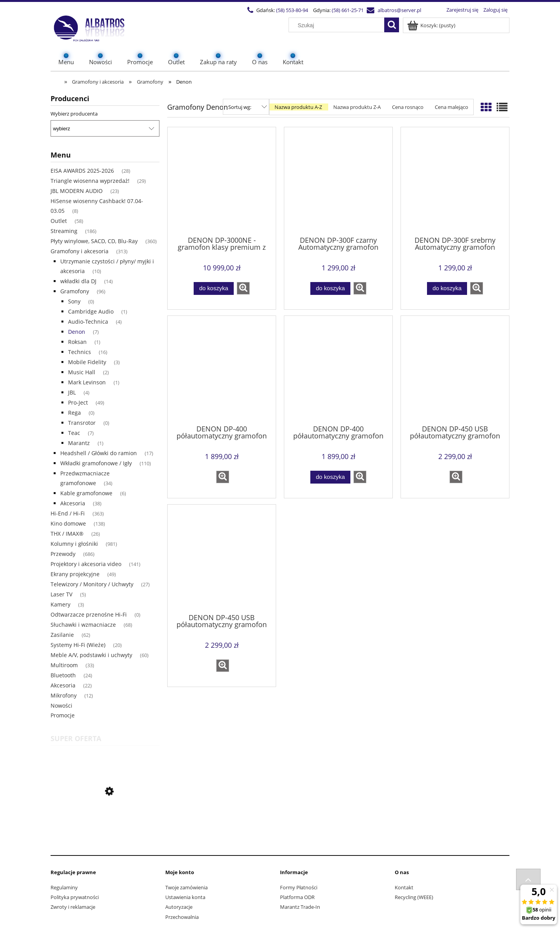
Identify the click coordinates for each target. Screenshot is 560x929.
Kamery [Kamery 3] (60, 604)
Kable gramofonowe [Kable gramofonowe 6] (86, 493)
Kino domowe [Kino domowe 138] (68, 523)
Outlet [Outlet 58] (59, 221)
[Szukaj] (392, 25)
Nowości (61, 706)
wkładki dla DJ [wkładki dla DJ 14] (78, 281)
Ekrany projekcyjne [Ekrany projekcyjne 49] (75, 574)
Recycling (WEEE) (414, 897)
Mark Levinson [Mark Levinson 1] (87, 382)
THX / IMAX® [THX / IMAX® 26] (67, 534)
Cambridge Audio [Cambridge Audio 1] (91, 311)
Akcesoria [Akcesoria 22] (63, 685)
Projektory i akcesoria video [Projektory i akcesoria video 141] (86, 564)
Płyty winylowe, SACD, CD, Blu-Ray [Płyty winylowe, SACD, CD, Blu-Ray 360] (94, 241)
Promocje (63, 715)
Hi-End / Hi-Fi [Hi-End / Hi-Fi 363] (68, 513)
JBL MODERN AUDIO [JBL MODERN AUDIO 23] (77, 191)
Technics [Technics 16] (80, 352)
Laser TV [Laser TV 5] (61, 594)
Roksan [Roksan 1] (77, 342)
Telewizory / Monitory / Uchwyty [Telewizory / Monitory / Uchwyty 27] (92, 584)
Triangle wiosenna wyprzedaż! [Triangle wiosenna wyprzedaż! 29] (90, 181)
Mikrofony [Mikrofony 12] (64, 695)
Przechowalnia (182, 917)
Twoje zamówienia (186, 887)
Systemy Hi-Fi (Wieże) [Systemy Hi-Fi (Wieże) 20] (78, 645)
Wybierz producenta (74, 114)
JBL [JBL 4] (72, 392)
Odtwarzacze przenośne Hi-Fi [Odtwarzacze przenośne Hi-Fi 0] (89, 614)
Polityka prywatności (75, 897)
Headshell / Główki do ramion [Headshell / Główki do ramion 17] (99, 453)
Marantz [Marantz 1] (79, 443)
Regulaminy (64, 887)
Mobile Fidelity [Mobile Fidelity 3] (87, 362)
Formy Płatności (299, 887)
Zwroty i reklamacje (73, 907)
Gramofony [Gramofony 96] (75, 291)
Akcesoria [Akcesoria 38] (73, 503)
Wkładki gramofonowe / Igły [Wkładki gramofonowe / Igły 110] (96, 463)
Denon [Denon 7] (77, 332)
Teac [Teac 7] (74, 433)
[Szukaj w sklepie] (338, 25)
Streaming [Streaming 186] (64, 231)
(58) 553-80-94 (292, 10)
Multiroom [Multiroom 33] (64, 665)
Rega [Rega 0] (74, 413)
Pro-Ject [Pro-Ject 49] (78, 402)
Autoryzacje (179, 907)
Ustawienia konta (185, 897)
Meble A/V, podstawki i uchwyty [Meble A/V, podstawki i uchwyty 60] (91, 655)
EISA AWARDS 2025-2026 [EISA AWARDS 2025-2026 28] (82, 171)
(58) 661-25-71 (348, 10)
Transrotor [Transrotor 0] (82, 423)
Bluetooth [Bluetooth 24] (63, 675)
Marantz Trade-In (300, 907)
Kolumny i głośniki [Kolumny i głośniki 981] (74, 544)
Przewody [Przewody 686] (63, 554)
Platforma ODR (297, 897)
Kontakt (404, 887)
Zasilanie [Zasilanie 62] (62, 635)
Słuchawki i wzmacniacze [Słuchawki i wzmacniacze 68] (83, 625)
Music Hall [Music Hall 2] (82, 372)
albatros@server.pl (399, 10)
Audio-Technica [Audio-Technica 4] (88, 322)
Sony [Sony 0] (74, 301)
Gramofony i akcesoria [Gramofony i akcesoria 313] (80, 251)
